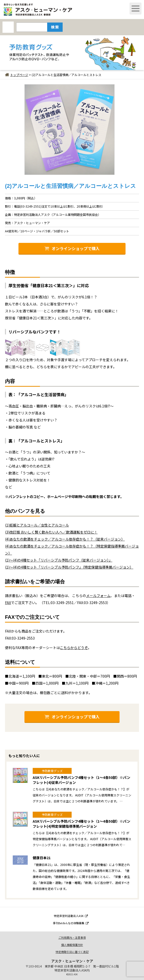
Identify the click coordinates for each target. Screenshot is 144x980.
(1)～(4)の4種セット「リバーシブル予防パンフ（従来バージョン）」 (59, 560)
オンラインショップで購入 (72, 248)
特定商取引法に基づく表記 (72, 952)
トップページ (17, 75)
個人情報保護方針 (72, 945)
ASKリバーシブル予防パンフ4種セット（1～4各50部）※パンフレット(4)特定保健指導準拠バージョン (81, 824)
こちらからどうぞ (74, 648)
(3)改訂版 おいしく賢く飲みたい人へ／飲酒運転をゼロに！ (51, 532)
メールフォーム (98, 596)
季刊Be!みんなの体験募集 (71, 923)
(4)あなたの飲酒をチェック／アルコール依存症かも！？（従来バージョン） (65, 539)
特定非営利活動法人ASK (71, 916)
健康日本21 (42, 858)
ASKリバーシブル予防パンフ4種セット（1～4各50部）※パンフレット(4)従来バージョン (81, 780)
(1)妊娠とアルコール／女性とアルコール (37, 525)
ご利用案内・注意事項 (72, 937)
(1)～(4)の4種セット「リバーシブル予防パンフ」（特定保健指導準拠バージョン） (69, 567)
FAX (8, 603)
